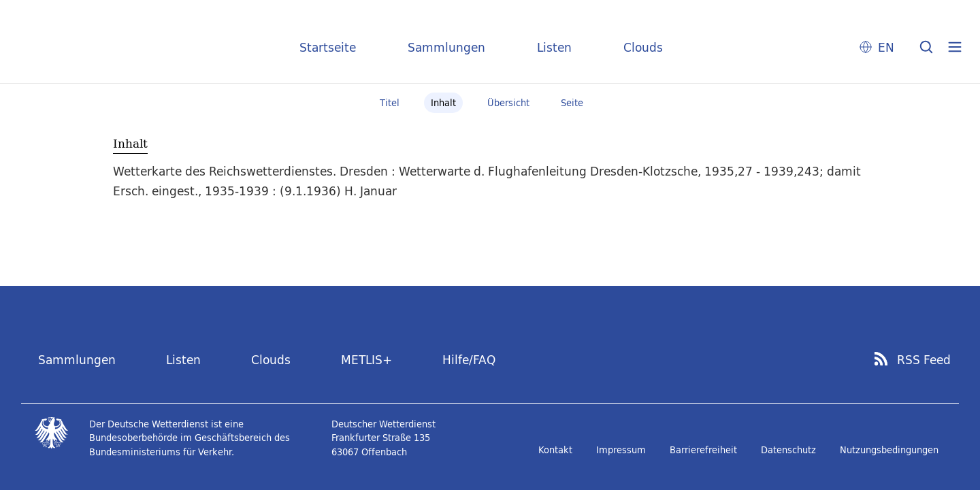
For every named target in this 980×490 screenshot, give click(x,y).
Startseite (328, 47)
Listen (554, 47)
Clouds (643, 47)
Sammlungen (446, 47)
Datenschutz (788, 450)
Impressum (621, 450)
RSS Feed (924, 360)
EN (886, 47)
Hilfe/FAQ (469, 360)
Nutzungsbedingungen (889, 450)
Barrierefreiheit (703, 450)
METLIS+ (366, 360)
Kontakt (555, 450)
